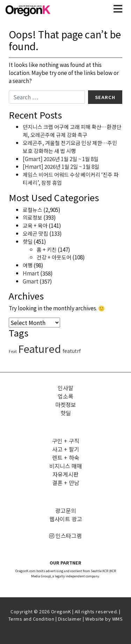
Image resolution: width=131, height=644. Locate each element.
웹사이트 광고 (66, 519)
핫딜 (28, 241)
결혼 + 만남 (66, 483)
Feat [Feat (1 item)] (13, 351)
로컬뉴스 (32, 210)
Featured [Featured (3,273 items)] (40, 348)
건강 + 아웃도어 (54, 257)
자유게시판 (65, 474)
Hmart (31, 273)
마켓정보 (66, 404)
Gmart (31, 281)
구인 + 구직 (66, 441)
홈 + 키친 (47, 249)
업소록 (65, 396)
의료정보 (32, 217)
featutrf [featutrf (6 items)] (72, 351)
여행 (28, 265)
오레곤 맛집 (35, 233)
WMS (118, 619)
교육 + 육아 (35, 225)
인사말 (65, 388)
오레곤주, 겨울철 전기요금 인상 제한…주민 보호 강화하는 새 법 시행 (70, 147)
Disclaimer (70, 619)
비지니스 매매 (66, 466)
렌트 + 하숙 (66, 457)
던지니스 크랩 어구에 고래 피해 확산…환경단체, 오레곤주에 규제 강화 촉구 (72, 131)
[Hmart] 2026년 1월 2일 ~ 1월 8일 (61, 166)
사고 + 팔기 (66, 449)
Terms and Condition (31, 619)
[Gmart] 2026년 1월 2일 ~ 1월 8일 (61, 159)
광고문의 (66, 510)
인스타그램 (65, 536)
